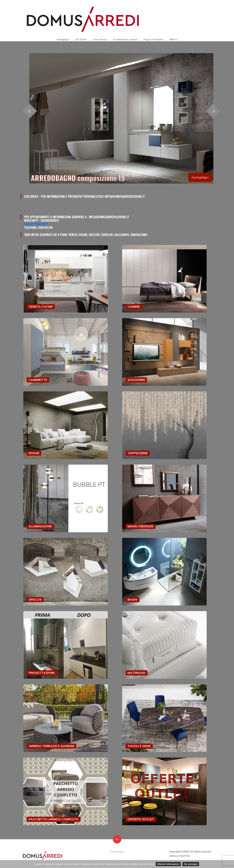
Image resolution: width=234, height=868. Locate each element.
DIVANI (34, 453)
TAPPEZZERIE (138, 453)
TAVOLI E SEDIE (139, 746)
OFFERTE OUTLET (141, 819)
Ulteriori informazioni (168, 864)
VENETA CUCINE (41, 307)
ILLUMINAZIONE (40, 526)
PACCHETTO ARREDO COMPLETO (54, 819)
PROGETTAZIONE (42, 673)
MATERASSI (137, 673)
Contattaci (200, 177)
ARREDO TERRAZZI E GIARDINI (51, 746)
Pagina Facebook (153, 39)
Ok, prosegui (191, 864)
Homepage (63, 39)
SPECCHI (35, 599)
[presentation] (213, 111)
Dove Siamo (100, 39)
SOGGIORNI (136, 380)
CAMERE (134, 307)
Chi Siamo (81, 39)
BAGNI (132, 599)
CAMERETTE (38, 380)
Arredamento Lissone (125, 39)
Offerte (173, 39)
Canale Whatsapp (36, 224)
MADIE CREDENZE (140, 526)
